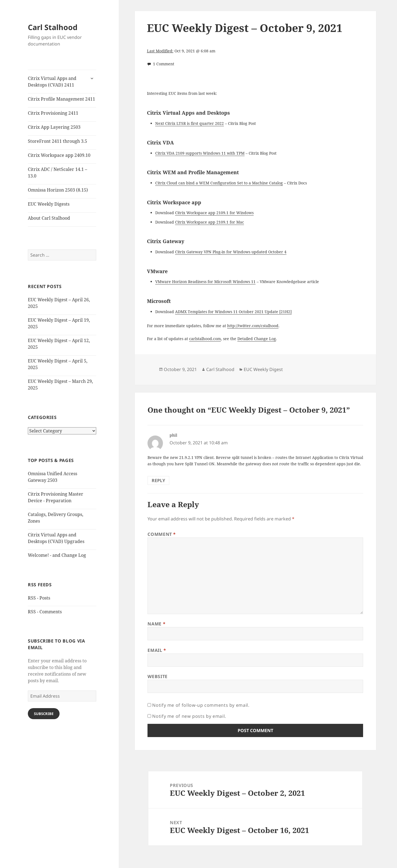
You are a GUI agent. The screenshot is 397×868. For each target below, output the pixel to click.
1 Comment (164, 64)
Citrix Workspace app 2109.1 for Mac (210, 222)
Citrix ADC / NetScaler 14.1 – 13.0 (57, 173)
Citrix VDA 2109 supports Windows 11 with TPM (200, 153)
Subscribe (44, 714)
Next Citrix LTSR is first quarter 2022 (190, 123)
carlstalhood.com (205, 339)
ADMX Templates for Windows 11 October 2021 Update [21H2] (233, 312)
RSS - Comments (45, 612)
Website (157, 676)
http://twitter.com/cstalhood (253, 326)
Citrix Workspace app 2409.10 (59, 155)
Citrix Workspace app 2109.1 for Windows (214, 213)
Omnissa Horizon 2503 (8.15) (58, 190)
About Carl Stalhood (49, 218)
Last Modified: (160, 51)
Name (156, 624)
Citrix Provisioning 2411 (53, 113)
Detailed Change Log (257, 339)
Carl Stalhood (53, 27)
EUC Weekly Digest (263, 369)
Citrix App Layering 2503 (54, 127)
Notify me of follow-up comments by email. (201, 705)
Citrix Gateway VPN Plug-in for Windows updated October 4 (231, 252)
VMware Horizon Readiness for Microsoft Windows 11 (205, 282)
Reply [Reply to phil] (158, 480)
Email (157, 650)
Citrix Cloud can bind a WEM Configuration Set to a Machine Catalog (219, 183)
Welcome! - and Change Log (57, 555)
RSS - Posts (39, 598)
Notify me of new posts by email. (189, 716)
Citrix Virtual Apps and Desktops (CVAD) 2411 (52, 82)
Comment (162, 534)
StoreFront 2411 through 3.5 (57, 141)
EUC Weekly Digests (49, 204)
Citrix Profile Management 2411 (61, 99)
